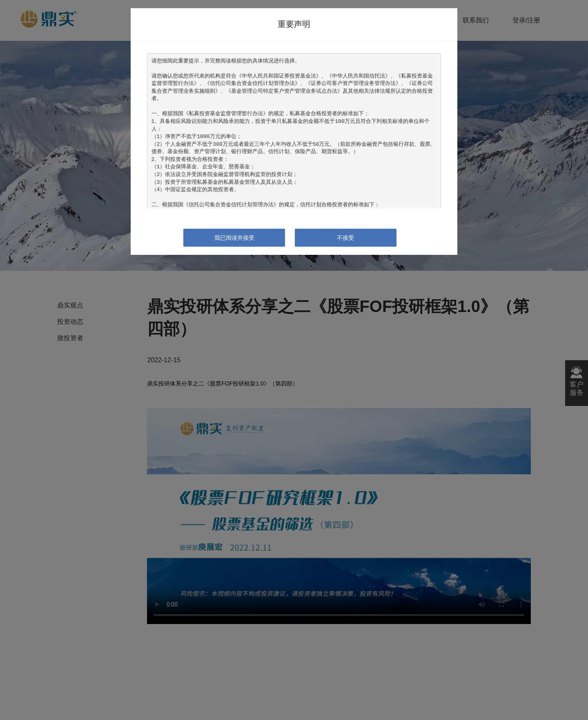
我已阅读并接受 (234, 238)
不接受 (345, 238)
